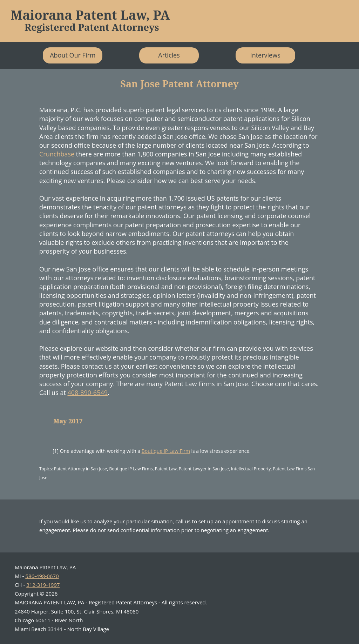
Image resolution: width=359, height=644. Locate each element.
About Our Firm (73, 55)
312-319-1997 (43, 585)
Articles (169, 55)
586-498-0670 (42, 576)
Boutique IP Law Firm (166, 451)
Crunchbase (57, 154)
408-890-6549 (88, 393)
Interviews (265, 55)
